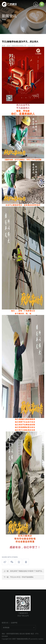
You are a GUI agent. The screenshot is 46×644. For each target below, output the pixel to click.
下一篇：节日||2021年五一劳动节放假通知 (19, 577)
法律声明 (14, 623)
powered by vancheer (37, 639)
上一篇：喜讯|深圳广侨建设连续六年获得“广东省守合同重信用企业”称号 (24, 571)
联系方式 (5, 623)
